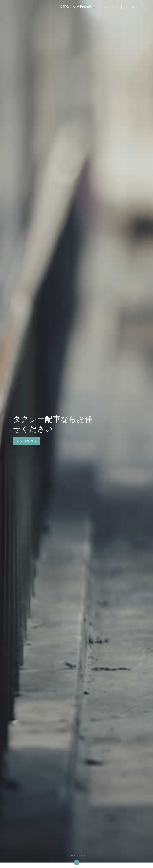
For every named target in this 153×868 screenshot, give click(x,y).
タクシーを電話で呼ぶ (26, 441)
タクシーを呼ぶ (111, 7)
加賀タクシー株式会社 (77, 7)
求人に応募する (131, 7)
